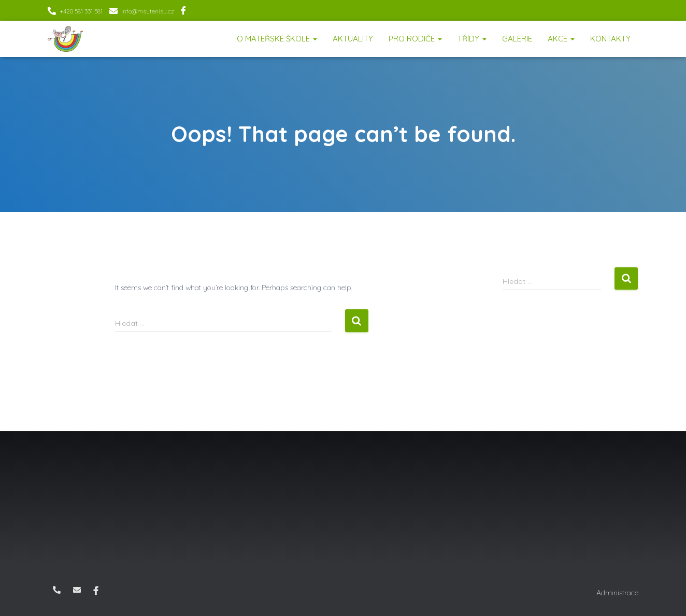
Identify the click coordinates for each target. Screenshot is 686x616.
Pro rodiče (415, 39)
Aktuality (353, 39)
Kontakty (610, 39)
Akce (561, 39)
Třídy (472, 39)
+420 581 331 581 (81, 11)
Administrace (617, 593)
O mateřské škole (277, 39)
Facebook (183, 12)
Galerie (517, 39)
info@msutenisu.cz (148, 11)
